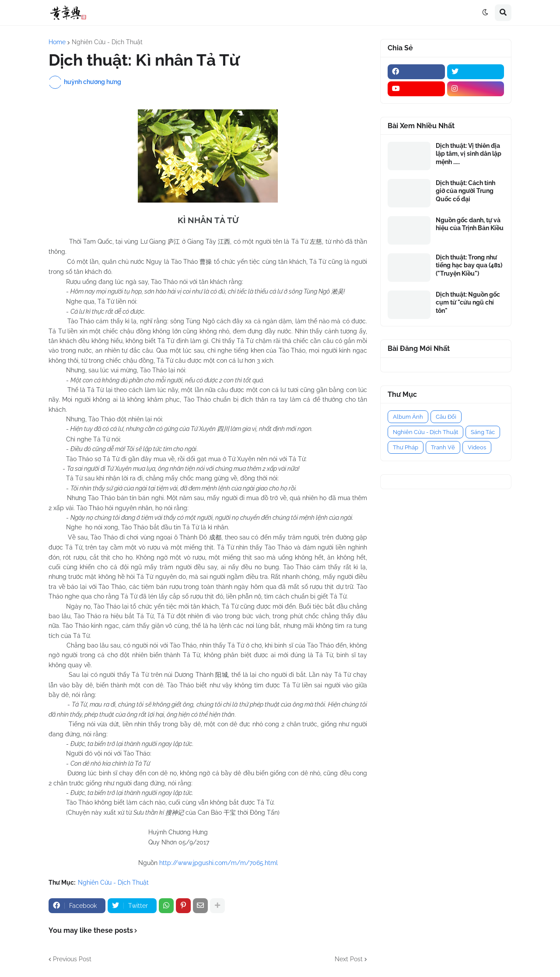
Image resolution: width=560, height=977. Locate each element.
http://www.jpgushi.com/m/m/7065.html (219, 863)
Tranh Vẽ (443, 447)
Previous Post (72, 959)
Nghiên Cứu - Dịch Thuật (107, 42)
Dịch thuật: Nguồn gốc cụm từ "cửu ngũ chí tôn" (468, 302)
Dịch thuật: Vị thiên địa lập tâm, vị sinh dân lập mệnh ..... (469, 154)
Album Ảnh (408, 417)
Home (57, 42)
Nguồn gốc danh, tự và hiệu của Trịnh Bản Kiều (470, 224)
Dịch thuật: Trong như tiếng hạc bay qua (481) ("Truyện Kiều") (469, 265)
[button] (485, 13)
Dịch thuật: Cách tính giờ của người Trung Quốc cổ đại (465, 191)
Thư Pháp (406, 447)
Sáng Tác (483, 432)
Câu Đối (446, 417)
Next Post (349, 959)
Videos (477, 447)
